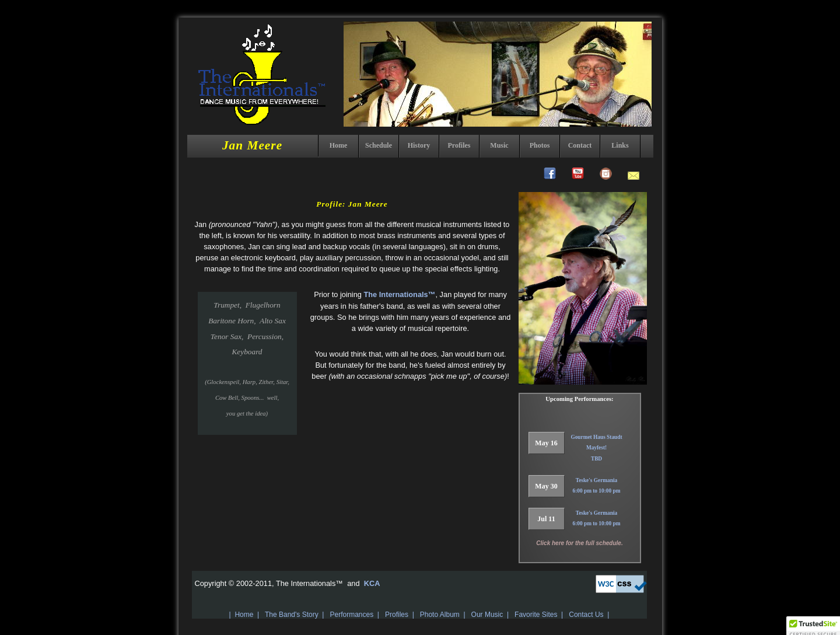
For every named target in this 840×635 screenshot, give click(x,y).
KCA (371, 583)
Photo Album (440, 615)
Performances (351, 615)
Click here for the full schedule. (579, 543)
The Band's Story (292, 615)
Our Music (487, 615)
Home (339, 145)
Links (620, 145)
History (419, 145)
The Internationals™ (399, 294)
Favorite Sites (536, 615)
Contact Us (586, 615)
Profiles (459, 145)
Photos (540, 145)
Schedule (379, 145)
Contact (580, 145)
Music (499, 145)
